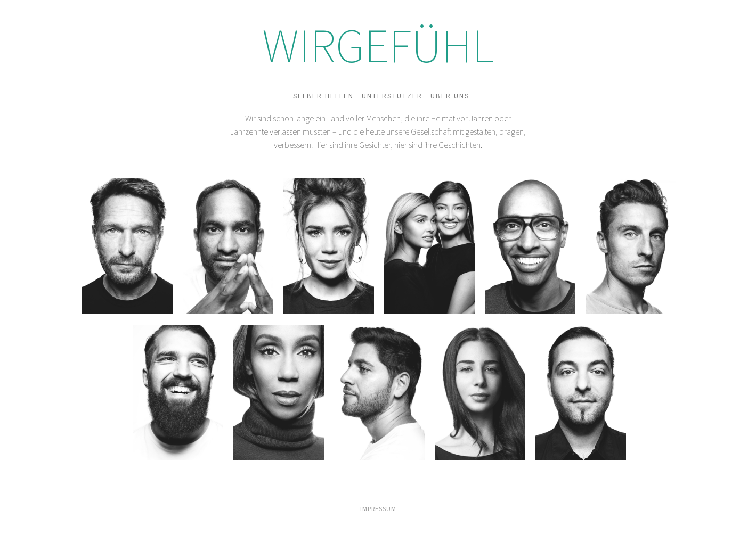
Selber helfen (323, 96)
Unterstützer (392, 96)
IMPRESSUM (378, 509)
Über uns (450, 96)
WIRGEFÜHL (378, 45)
